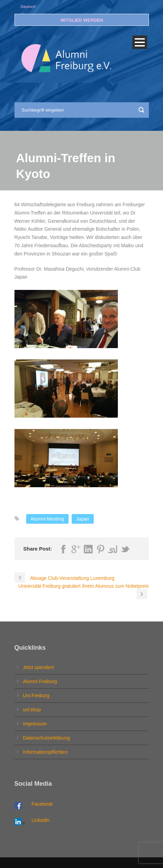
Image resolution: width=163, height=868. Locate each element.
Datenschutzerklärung (47, 738)
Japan (83, 519)
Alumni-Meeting (47, 519)
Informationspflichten (45, 752)
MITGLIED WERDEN (82, 20)
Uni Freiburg (36, 696)
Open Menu (140, 42)
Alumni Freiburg (40, 681)
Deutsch (28, 6)
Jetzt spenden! (39, 667)
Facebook (42, 804)
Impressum (35, 724)
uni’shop (32, 710)
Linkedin (41, 820)
